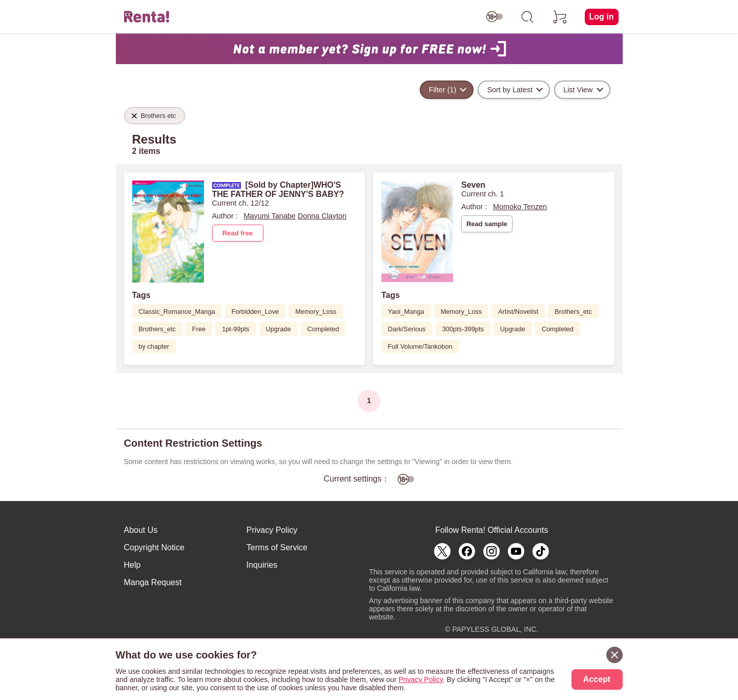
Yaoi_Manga (406, 312)
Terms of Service (277, 547)
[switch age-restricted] (495, 17)
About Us (141, 530)
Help (132, 565)
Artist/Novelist (518, 312)
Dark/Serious (407, 329)
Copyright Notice (154, 547)
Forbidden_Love (255, 312)
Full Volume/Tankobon (420, 346)
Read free (238, 233)
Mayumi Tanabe (270, 216)
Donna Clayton (322, 216)
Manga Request (153, 582)
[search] (527, 17)
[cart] (560, 17)
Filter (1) (443, 90)
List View (578, 90)
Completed (323, 329)
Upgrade (278, 329)
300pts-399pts (463, 329)
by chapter (154, 346)
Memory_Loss (316, 312)
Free (199, 329)
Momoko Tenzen (520, 207)
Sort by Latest (510, 90)
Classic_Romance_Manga (177, 312)
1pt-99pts (235, 329)
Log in (602, 17)
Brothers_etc (157, 329)
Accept (597, 679)
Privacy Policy (272, 530)
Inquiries (262, 565)
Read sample (487, 224)
